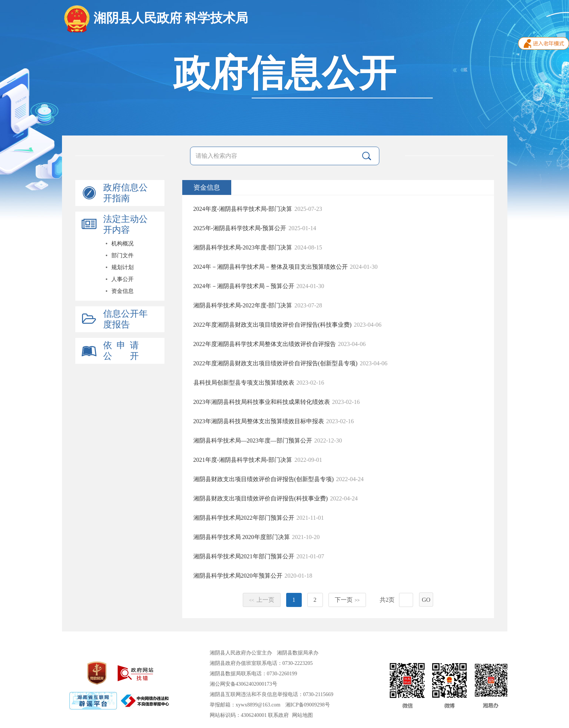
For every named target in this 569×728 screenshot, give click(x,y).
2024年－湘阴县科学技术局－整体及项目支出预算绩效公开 (271, 267)
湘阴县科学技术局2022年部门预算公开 (244, 518)
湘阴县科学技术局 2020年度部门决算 (242, 537)
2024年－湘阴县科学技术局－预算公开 (244, 286)
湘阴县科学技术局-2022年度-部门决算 (243, 305)
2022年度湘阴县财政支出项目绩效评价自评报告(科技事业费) (273, 325)
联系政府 (278, 715)
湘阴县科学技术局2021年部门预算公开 (244, 556)
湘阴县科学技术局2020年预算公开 (238, 576)
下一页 (347, 600)
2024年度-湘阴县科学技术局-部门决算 (243, 209)
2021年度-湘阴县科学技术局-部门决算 (243, 460)
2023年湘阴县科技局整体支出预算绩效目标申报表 (259, 421)
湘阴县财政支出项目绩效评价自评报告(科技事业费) (261, 498)
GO (426, 600)
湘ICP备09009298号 (308, 705)
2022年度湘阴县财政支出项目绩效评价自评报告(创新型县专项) (276, 363)
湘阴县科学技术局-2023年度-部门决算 (243, 247)
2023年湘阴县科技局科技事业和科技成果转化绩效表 (262, 402)
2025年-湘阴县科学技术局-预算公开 (240, 228)
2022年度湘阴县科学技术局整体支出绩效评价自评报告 (265, 344)
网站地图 (303, 715)
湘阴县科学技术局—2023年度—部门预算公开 (253, 440)
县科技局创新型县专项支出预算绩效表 (244, 383)
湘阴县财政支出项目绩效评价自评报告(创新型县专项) (264, 479)
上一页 (262, 600)
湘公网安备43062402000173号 (243, 684)
